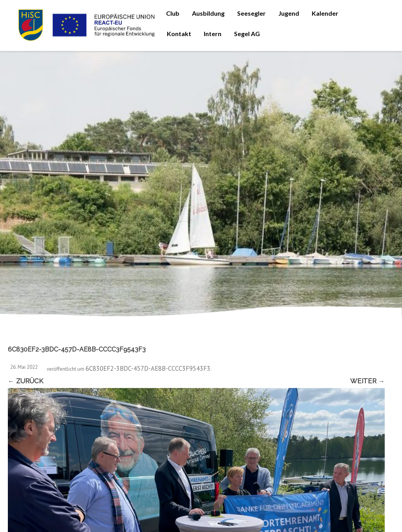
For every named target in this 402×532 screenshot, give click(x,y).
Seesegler (251, 13)
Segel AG (247, 34)
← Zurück (26, 381)
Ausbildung (208, 13)
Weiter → (367, 381)
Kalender (325, 13)
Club (173, 13)
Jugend (289, 13)
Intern (213, 34)
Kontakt (179, 34)
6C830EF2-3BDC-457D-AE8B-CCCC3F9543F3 (148, 368)
